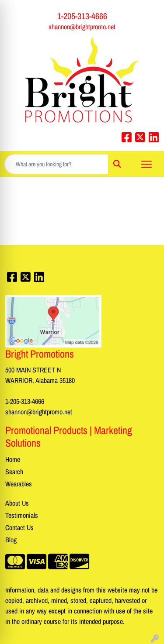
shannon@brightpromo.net (82, 27)
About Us (17, 503)
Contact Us (19, 527)
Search (14, 472)
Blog (11, 540)
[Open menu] (147, 164)
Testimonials (22, 515)
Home (13, 459)
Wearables (19, 484)
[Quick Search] (56, 164)
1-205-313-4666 (82, 16)
